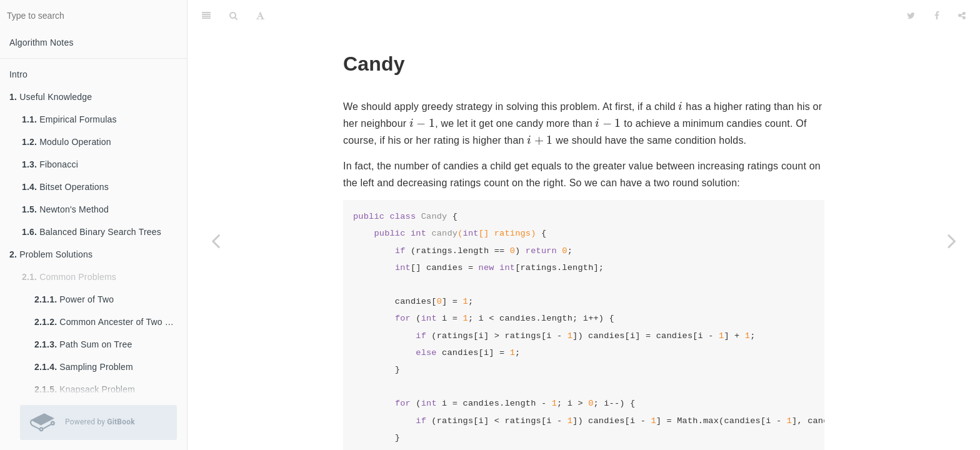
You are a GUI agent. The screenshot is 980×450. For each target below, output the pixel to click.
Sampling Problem (84, 367)
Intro (18, 74)
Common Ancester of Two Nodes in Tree (111, 322)
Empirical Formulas (69, 119)
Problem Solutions (51, 254)
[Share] (962, 16)
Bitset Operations (65, 187)
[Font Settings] (260, 16)
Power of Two (74, 299)
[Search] (233, 16)
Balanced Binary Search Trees (92, 232)
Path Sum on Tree (83, 344)
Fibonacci (50, 164)
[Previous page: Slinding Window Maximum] (216, 241)
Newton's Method (65, 209)
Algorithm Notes (42, 42)
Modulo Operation (67, 142)
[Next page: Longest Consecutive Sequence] (952, 241)
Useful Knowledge (51, 97)
